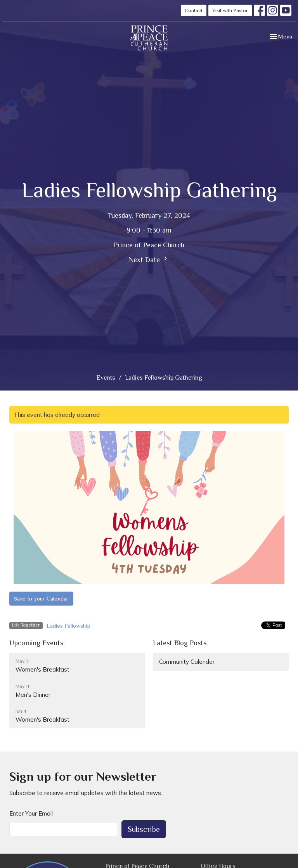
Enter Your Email (31, 813)
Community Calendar (187, 662)
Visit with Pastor (230, 10)
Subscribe (144, 829)
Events (106, 378)
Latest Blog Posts (180, 643)
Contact (194, 10)
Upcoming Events (36, 643)
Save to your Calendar (41, 598)
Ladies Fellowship (68, 626)
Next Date (149, 259)
